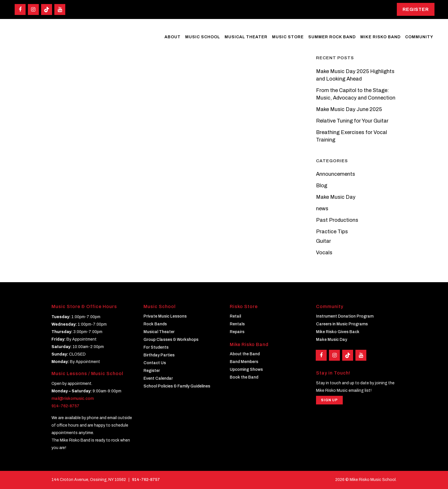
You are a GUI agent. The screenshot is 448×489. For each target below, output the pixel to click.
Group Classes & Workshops (171, 340)
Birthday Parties (159, 355)
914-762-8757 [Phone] (146, 480)
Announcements (336, 174)
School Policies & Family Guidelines (177, 386)
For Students (156, 347)
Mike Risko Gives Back (338, 332)
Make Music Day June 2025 (349, 109)
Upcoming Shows (246, 369)
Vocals (324, 253)
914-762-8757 (65, 406)
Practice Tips (332, 232)
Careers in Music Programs (342, 324)
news (322, 209)
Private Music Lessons (165, 316)
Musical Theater (159, 332)
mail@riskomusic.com (73, 399)
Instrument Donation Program (345, 316)
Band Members (244, 362)
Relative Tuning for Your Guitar (352, 121)
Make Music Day (336, 197)
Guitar (323, 241)
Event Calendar (158, 378)
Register (416, 9)
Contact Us (155, 363)
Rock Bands (155, 324)
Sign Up (329, 400)
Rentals (237, 324)
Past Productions (337, 220)
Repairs (237, 332)
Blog (322, 186)
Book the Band (244, 377)
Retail (235, 316)
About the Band (245, 354)
